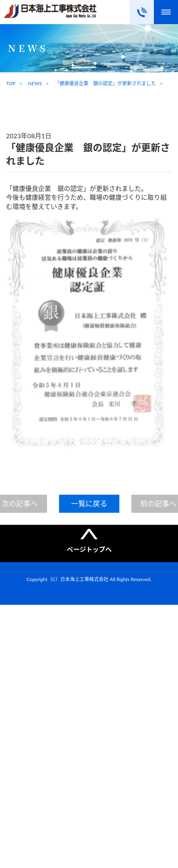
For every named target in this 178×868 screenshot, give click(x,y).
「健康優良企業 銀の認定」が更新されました (105, 83)
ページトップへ (89, 549)
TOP (11, 83)
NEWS (35, 83)
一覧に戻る (89, 504)
